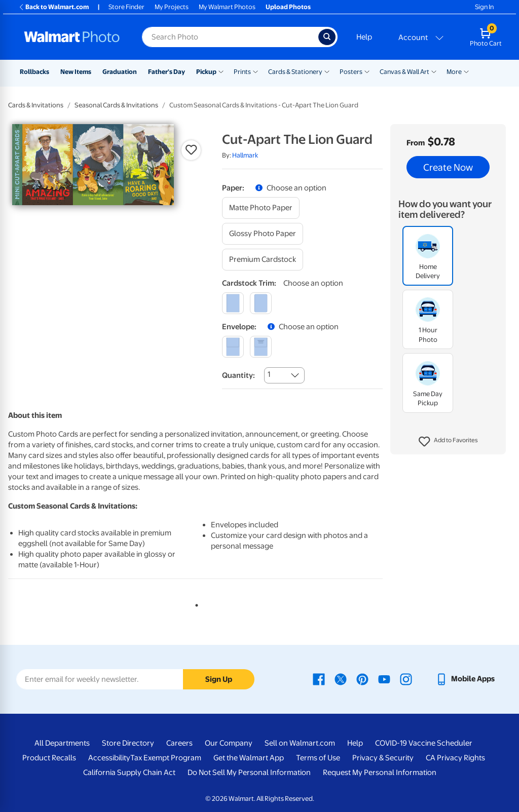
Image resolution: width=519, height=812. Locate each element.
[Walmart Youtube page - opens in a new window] (384, 679)
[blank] (233, 347)
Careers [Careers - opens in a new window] (179, 743)
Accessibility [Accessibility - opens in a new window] (109, 758)
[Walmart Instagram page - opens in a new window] (406, 679)
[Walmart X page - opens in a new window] (341, 679)
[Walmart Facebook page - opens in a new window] (319, 679)
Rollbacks (34, 72)
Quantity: (238, 375)
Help (364, 37)
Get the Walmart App (249, 758)
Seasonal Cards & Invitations (116, 105)
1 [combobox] (269, 374)
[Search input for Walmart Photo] (230, 37)
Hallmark (245, 155)
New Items (76, 72)
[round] (261, 303)
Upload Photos (288, 7)
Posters (351, 72)
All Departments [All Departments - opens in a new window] (62, 743)
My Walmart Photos (227, 7)
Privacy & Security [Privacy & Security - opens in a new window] (383, 758)
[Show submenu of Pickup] (221, 71)
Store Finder (126, 7)
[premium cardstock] (263, 260)
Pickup (206, 72)
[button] (448, 442)
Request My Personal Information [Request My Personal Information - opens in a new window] (380, 772)
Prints (242, 72)
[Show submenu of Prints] (255, 71)
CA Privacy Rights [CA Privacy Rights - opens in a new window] (455, 758)
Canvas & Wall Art (404, 72)
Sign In (484, 7)
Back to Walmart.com (53, 7)
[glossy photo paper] (263, 234)
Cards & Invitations (36, 105)
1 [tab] (195, 603)
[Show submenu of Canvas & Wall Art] (434, 71)
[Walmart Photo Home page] (72, 37)
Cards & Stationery (295, 72)
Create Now (448, 167)
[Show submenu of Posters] (367, 71)
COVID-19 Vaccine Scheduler (424, 743)
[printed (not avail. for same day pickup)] (261, 347)
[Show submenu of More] (466, 71)
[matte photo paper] (261, 208)
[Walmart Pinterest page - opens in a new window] (362, 679)
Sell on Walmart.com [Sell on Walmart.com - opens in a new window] (300, 743)
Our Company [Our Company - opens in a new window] (229, 743)
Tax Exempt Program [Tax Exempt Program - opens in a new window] (166, 758)
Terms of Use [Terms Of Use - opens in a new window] (318, 758)
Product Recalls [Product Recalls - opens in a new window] (49, 758)
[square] (233, 303)
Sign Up (219, 679)
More (454, 72)
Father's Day (166, 72)
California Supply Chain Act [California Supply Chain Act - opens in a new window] (129, 772)
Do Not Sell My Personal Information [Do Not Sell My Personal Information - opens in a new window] (249, 772)
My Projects (172, 7)
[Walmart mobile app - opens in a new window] (465, 679)
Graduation (120, 72)
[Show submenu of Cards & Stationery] (327, 71)
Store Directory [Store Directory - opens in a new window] (128, 743)
